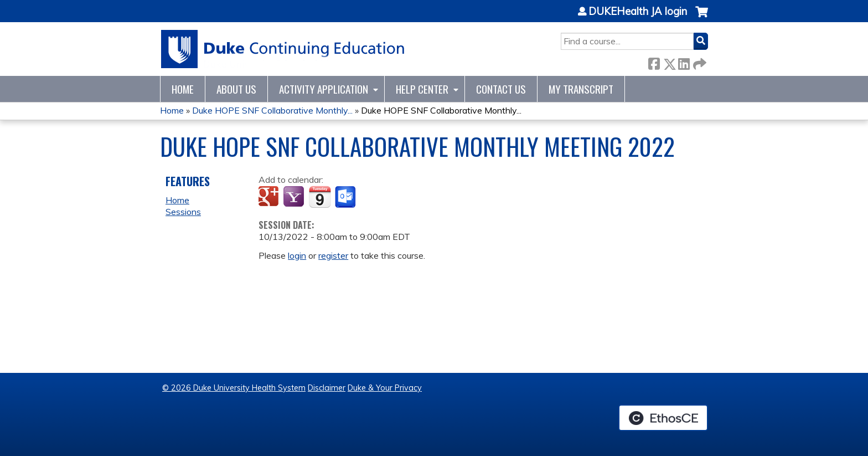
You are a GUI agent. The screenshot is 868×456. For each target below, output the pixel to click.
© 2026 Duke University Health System (234, 388)
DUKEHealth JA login (638, 12)
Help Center (422, 89)
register (333, 255)
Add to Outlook (346, 197)
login (297, 255)
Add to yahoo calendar (295, 197)
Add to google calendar (270, 197)
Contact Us (501, 89)
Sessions (183, 212)
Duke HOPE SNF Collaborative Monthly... (272, 110)
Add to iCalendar (320, 197)
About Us (236, 89)
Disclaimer (327, 388)
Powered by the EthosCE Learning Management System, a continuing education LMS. (663, 418)
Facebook (654, 62)
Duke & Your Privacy (385, 388)
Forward (699, 62)
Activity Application (324, 89)
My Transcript (581, 89)
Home (183, 89)
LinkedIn (684, 62)
